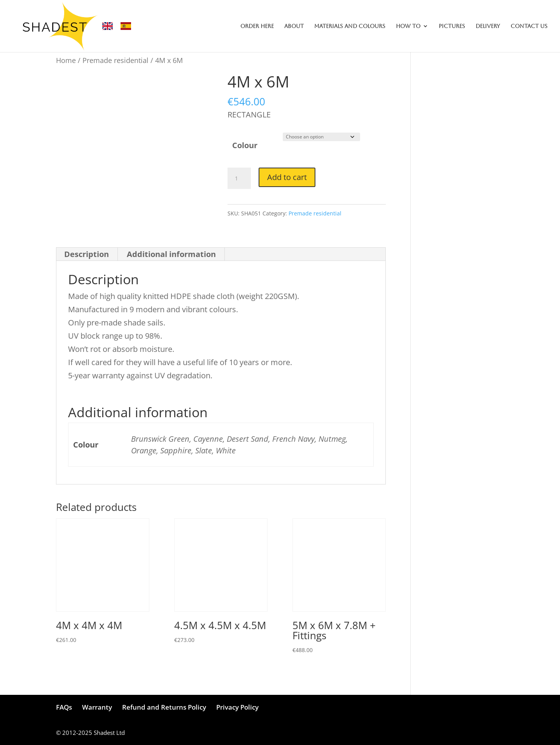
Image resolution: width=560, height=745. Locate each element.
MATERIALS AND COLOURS (350, 26)
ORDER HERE (257, 26)
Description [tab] (87, 254)
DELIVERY (488, 26)
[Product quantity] (239, 178)
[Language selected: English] (121, 26)
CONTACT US (529, 26)
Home (66, 60)
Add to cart (287, 177)
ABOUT (294, 26)
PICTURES (452, 26)
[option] (128, 26)
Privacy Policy (237, 707)
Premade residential (115, 60)
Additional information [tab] (171, 254)
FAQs (64, 707)
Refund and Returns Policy (164, 707)
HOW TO (408, 26)
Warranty (97, 707)
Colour (245, 145)
